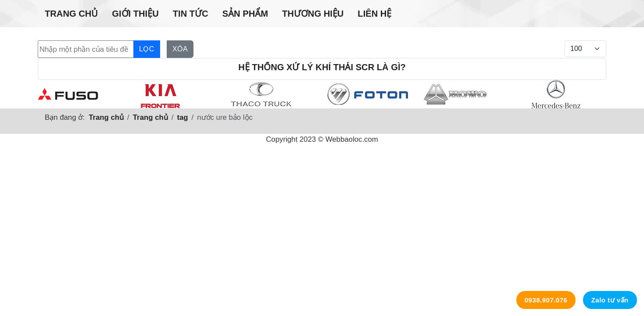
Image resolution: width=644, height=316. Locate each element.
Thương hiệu (313, 14)
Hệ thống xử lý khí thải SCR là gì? (322, 67)
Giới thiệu (135, 14)
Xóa (180, 49)
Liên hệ (374, 14)
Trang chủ (71, 14)
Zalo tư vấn (610, 300)
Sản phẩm (245, 14)
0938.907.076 (546, 300)
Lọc (147, 49)
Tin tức (191, 14)
